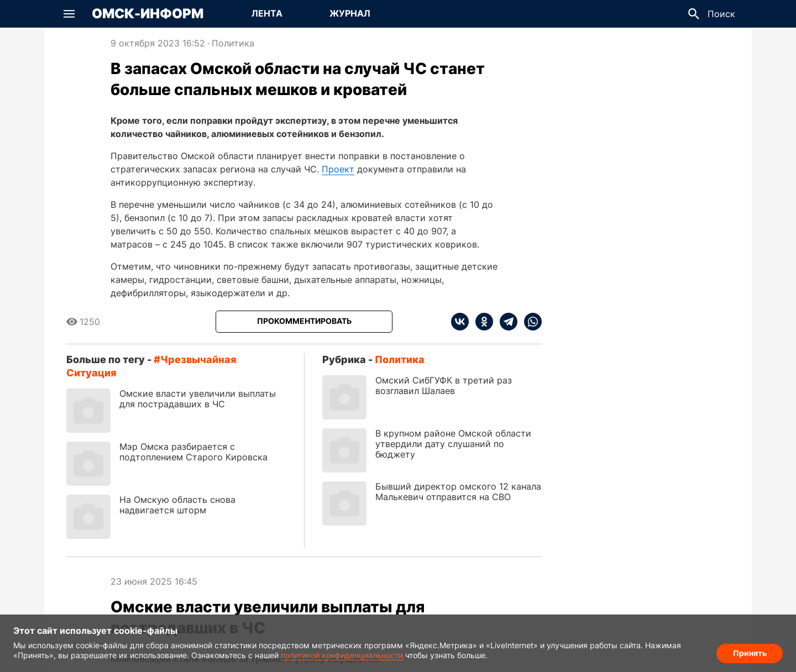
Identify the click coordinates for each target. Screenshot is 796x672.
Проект (338, 169)
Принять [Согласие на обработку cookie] (750, 653)
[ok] (481, 322)
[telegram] (505, 322)
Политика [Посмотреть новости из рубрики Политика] (233, 43)
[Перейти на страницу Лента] (267, 14)
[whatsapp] (530, 322)
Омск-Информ (148, 14)
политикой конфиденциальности (342, 655)
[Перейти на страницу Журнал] (350, 14)
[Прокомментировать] (304, 322)
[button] (69, 14)
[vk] (460, 322)
